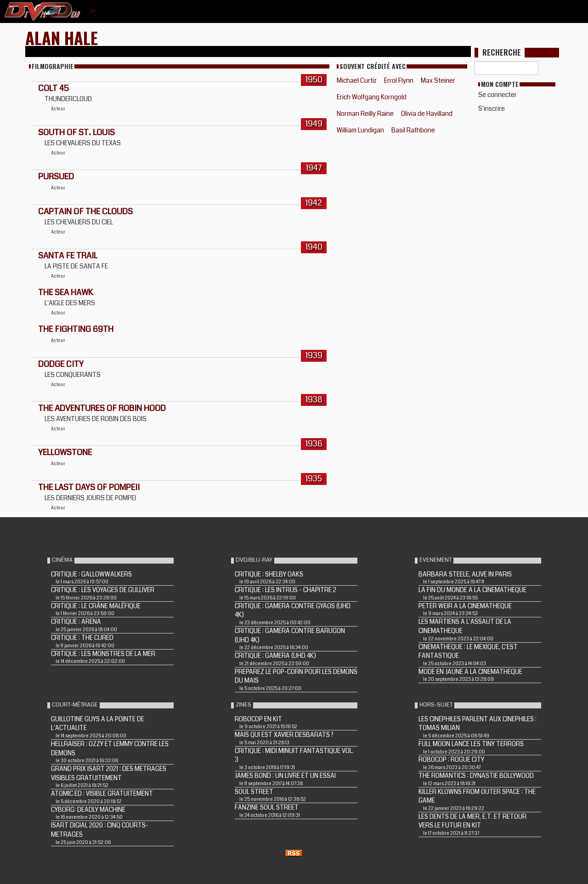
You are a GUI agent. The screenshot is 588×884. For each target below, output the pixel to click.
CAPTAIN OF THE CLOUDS (85, 211)
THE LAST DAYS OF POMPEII (89, 487)
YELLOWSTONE (65, 452)
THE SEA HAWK (65, 292)
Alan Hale (62, 37)
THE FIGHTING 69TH (76, 329)
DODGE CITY (61, 364)
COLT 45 (54, 88)
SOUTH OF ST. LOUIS (76, 132)
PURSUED (56, 177)
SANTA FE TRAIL (68, 256)
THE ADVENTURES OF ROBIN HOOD (102, 408)
